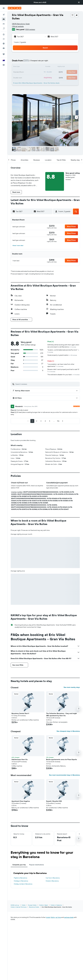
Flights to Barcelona (20, 878)
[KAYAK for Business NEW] (4, 48)
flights (53, 917)
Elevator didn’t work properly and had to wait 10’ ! (63, 370)
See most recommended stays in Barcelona (64, 775)
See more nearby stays (72, 687)
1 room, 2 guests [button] (20, 42)
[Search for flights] (4, 15)
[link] (52, 226)
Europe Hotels (32, 905)
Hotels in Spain (44, 905)
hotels (48, 917)
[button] (79, 2)
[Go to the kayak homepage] (15, 8)
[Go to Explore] (4, 34)
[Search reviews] (47, 384)
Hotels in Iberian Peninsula (19, 907)
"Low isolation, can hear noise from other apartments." (61, 365)
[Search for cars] (4, 24)
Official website (18, 26)
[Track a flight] (4, 39)
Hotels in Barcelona (52, 881)
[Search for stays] (4, 19)
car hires (58, 917)
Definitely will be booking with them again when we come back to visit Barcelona (63, 346)
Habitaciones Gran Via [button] (20, 759)
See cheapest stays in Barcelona (68, 731)
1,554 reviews (30, 29)
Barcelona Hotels (34, 907)
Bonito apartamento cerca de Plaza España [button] (61, 759)
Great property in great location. (62, 355)
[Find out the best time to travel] (4, 44)
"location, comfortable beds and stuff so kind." (63, 351)
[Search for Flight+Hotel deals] (4, 28)
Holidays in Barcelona (21, 881)
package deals (69, 917)
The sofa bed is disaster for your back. (63, 375)
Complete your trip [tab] (19, 865)
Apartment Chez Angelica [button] (21, 801)
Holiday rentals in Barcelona (23, 884)
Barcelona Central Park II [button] (20, 713)
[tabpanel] (45, 879)
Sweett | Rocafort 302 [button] (54, 801)
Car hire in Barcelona (53, 878)
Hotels (24, 905)
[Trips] (4, 54)
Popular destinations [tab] (37, 865)
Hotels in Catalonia (56, 905)
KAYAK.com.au (15, 905)
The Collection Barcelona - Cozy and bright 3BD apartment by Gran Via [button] (61, 714)
